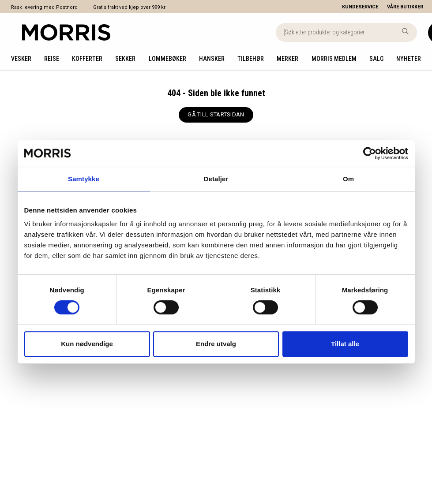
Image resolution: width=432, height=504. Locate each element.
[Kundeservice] (360, 7)
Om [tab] (348, 179)
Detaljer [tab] (216, 179)
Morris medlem (334, 59)
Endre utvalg (216, 344)
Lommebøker (167, 59)
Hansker (212, 59)
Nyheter (409, 59)
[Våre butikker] (409, 7)
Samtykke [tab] (84, 179)
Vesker (21, 59)
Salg (376, 59)
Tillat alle (345, 344)
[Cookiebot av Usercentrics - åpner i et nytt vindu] (370, 153)
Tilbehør (251, 59)
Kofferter (87, 59)
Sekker (125, 59)
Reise (52, 59)
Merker (287, 59)
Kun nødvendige (87, 344)
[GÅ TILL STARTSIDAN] (216, 115)
